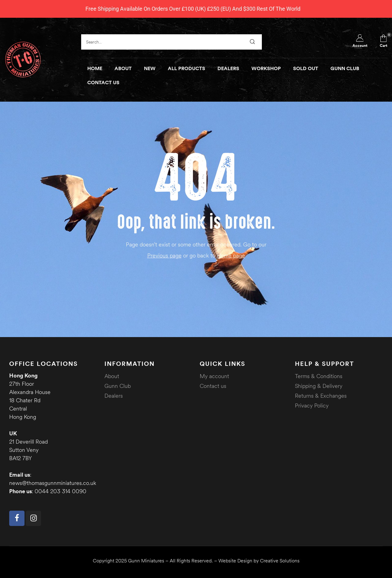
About (112, 376)
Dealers (114, 396)
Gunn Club (118, 386)
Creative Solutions (280, 561)
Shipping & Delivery (319, 386)
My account (214, 376)
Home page (231, 255)
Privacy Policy (312, 405)
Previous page (164, 255)
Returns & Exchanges (321, 396)
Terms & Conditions (319, 376)
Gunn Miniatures (146, 561)
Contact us (213, 386)
